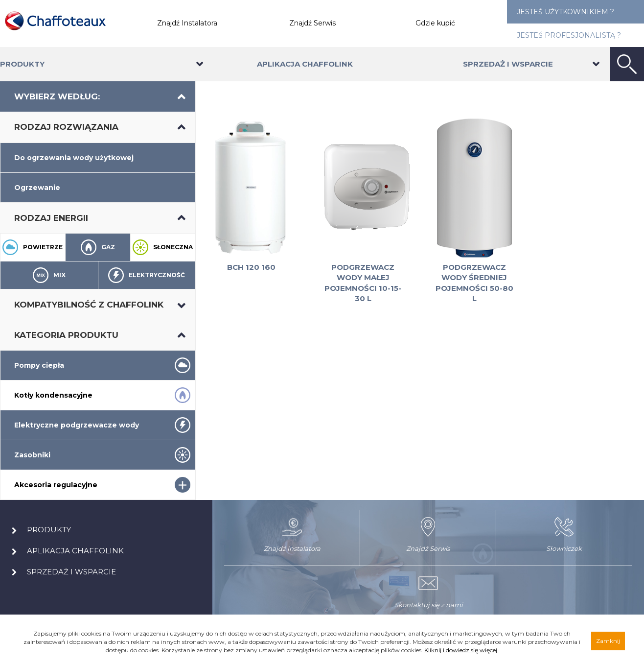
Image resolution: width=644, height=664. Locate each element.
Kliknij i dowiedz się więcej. (461, 650)
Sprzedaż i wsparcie (508, 64)
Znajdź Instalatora (187, 23)
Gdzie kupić (435, 23)
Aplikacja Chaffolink (305, 64)
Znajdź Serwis (312, 23)
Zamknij (608, 641)
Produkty (22, 64)
